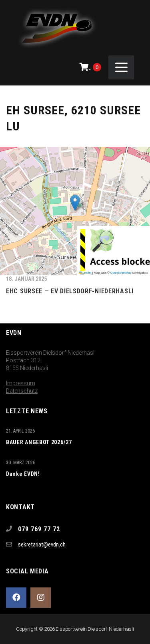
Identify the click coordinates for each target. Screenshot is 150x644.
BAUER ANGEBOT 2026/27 (39, 442)
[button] (75, 203)
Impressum (21, 383)
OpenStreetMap (121, 273)
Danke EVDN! (23, 474)
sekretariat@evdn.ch (42, 544)
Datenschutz (22, 391)
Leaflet (85, 273)
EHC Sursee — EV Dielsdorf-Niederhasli (70, 291)
